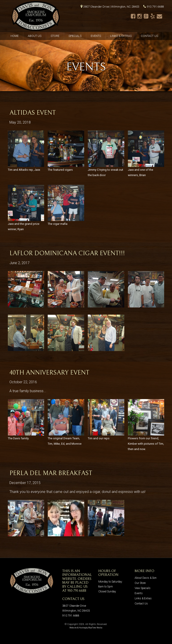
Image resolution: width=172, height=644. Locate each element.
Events (96, 36)
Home (15, 36)
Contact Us (149, 36)
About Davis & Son (146, 578)
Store (55, 36)
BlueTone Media (95, 628)
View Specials (143, 588)
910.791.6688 (155, 7)
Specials (75, 36)
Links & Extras (121, 36)
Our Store (140, 583)
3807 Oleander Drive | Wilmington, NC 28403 (111, 7)
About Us (35, 36)
